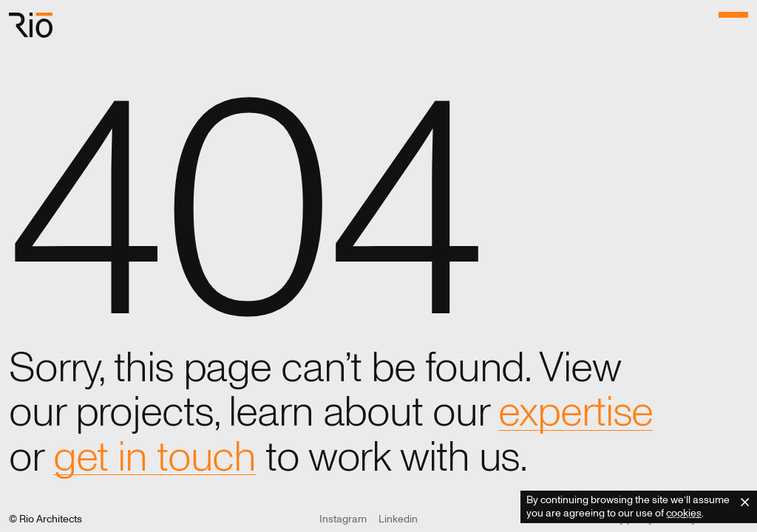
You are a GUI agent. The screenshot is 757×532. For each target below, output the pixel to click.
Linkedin (398, 519)
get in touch (155, 457)
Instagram (343, 519)
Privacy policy (622, 519)
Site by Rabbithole (707, 519)
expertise (576, 412)
